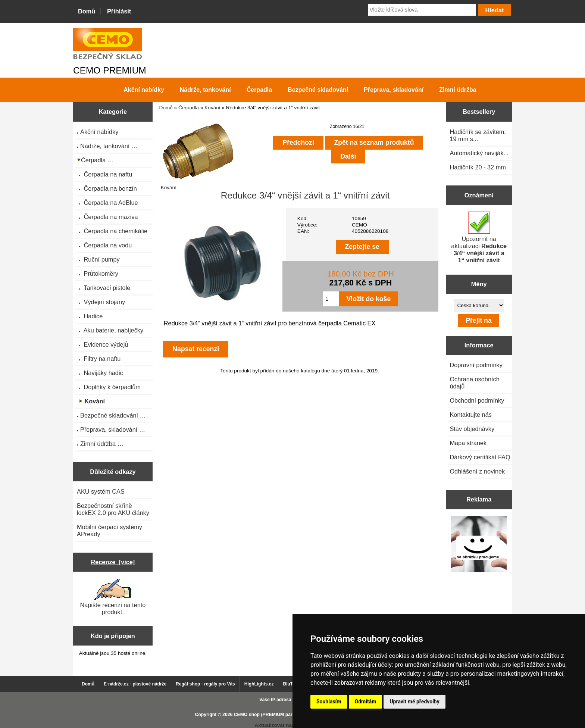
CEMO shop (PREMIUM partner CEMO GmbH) (283, 715)
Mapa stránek (468, 443)
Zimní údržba (458, 90)
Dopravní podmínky (476, 365)
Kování (212, 108)
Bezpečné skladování (318, 90)
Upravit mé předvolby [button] (414, 702)
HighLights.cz (259, 684)
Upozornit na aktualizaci (479, 238)
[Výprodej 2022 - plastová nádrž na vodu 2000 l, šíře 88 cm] (479, 545)
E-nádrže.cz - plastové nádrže (135, 684)
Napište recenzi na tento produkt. (113, 597)
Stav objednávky (472, 429)
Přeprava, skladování (394, 90)
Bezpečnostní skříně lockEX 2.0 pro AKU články (113, 509)
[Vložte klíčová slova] (422, 10)
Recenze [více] (113, 562)
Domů (87, 11)
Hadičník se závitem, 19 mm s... (478, 135)
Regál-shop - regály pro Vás (205, 684)
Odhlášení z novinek (477, 471)
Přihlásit (119, 11)
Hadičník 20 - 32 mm (478, 167)
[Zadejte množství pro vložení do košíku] (331, 299)
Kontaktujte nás (470, 415)
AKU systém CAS (101, 491)
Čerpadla (189, 108)
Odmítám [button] (366, 702)
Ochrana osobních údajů (474, 383)
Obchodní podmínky (477, 400)
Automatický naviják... (479, 153)
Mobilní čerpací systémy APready (110, 530)
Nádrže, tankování (205, 90)
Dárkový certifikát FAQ (480, 457)
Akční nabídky (144, 90)
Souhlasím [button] (329, 702)
